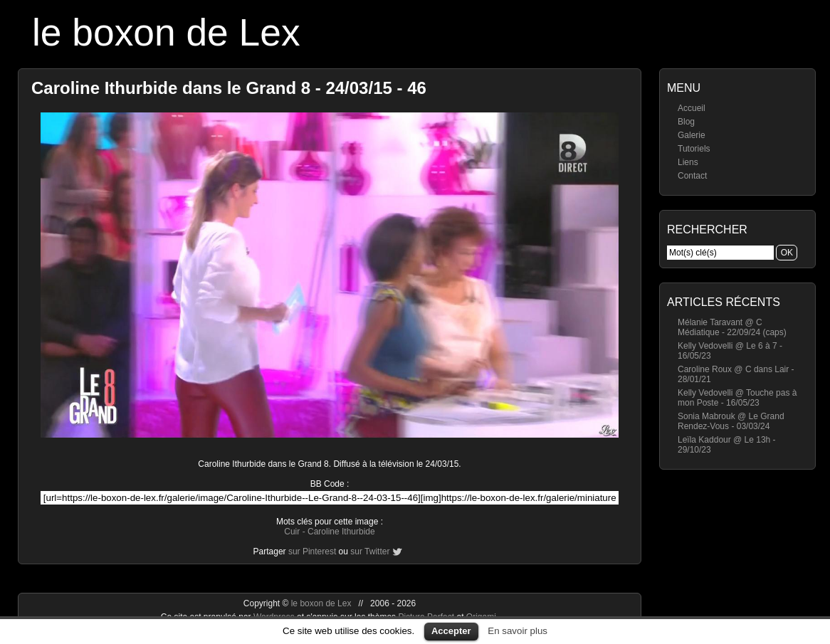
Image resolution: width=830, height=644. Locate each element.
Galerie (692, 135)
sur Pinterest (312, 551)
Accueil (692, 108)
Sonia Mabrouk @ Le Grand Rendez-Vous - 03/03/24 (731, 421)
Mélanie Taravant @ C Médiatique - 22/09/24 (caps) (732, 327)
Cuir (292, 532)
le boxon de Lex (166, 32)
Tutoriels (694, 149)
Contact (692, 176)
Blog (686, 122)
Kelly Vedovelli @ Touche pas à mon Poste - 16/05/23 (737, 398)
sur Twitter (370, 551)
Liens (688, 162)
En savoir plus (518, 631)
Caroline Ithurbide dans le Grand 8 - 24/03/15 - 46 (229, 88)
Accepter (451, 631)
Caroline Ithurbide (341, 532)
